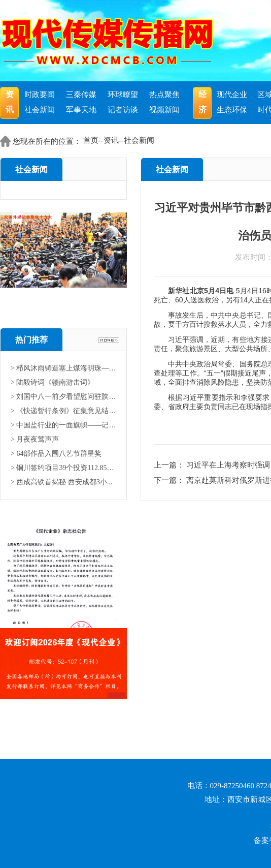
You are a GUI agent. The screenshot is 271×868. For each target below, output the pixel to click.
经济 (202, 102)
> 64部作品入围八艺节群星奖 (56, 454)
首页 (91, 140)
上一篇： (170, 465)
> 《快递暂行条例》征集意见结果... (63, 411)
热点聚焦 (164, 95)
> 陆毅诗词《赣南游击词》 (53, 382)
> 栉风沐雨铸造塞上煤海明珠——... (63, 368)
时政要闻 (40, 95)
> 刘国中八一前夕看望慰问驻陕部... (63, 397)
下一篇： (170, 480)
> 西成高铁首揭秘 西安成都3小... (61, 482)
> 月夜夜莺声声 (35, 439)
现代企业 (232, 95)
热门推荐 (31, 340)
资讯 (10, 102)
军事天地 (81, 110)
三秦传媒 (81, 95)
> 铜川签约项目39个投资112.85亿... (63, 468)
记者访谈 (123, 110)
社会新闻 (40, 110)
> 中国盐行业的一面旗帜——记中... (63, 425)
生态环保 (232, 110)
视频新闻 (164, 110)
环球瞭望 (123, 95)
